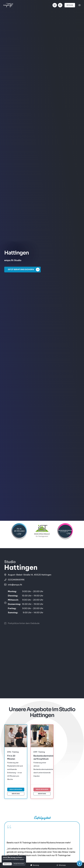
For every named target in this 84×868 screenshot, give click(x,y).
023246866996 (16, 580)
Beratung (16, 794)
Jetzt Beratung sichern (25, 270)
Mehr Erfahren (16, 789)
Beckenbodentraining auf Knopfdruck (41, 757)
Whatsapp (61, 865)
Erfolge (70, 5)
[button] (80, 864)
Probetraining (19, 864)
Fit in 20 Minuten (11, 757)
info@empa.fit (15, 587)
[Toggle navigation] (80, 5)
